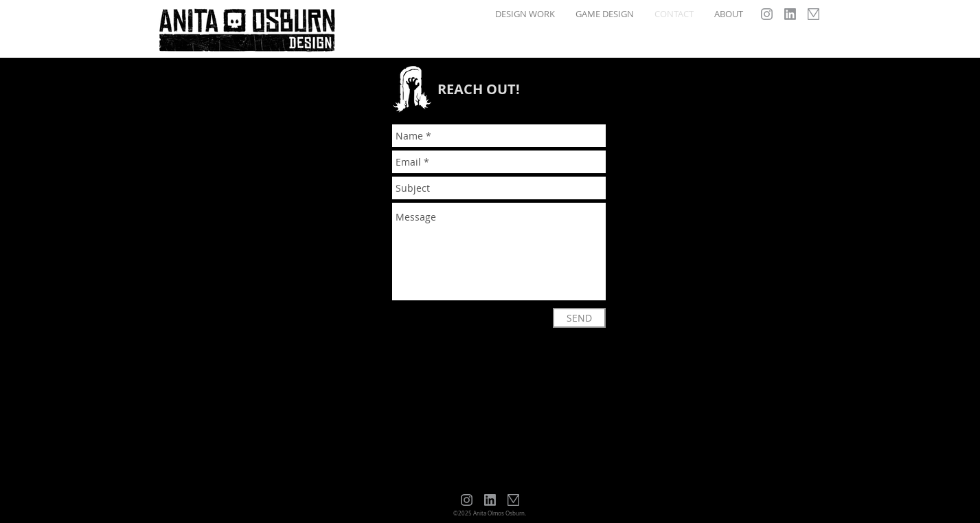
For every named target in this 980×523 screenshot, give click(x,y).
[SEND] (579, 318)
